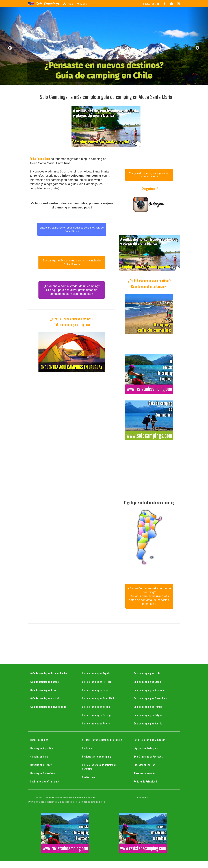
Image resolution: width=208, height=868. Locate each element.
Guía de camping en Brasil (44, 690)
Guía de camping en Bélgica (148, 715)
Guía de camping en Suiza (95, 690)
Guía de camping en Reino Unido (99, 698)
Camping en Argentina (42, 748)
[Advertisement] (72, 397)
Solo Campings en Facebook (148, 756)
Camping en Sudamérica (43, 773)
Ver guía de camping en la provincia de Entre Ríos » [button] (149, 175)
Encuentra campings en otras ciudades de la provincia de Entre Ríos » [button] (72, 229)
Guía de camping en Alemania (149, 690)
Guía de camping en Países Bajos (151, 698)
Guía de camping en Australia (45, 698)
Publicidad (88, 748)
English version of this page (45, 781)
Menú (82, 4)
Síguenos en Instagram (146, 748)
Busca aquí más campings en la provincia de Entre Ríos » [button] (72, 262)
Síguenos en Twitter (144, 765)
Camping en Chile (39, 756)
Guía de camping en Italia (147, 673)
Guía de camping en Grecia (148, 682)
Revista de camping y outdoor (149, 740)
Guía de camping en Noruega (97, 715)
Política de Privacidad (145, 781)
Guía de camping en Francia (148, 707)
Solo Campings (47, 4)
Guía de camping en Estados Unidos (49, 673)
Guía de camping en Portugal (97, 682)
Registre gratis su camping (97, 756)
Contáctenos (89, 777)
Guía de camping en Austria (148, 723)
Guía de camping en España (96, 673)
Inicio (68, 4)
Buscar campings (39, 740)
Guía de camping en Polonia (96, 723)
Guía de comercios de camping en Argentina (99, 767)
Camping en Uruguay (41, 765)
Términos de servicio (144, 773)
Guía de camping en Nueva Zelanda (48, 707)
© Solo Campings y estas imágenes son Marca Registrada (66, 797)
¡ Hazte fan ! (151, 4)
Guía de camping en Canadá (45, 682)
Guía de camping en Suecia (96, 707)
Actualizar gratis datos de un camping (102, 740)
